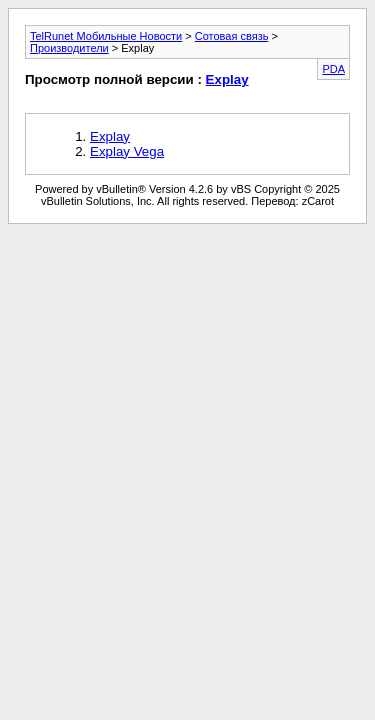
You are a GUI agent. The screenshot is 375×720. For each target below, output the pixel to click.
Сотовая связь (232, 36)
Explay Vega (127, 151)
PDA (333, 69)
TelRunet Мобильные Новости (106, 36)
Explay (227, 79)
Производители (69, 48)
